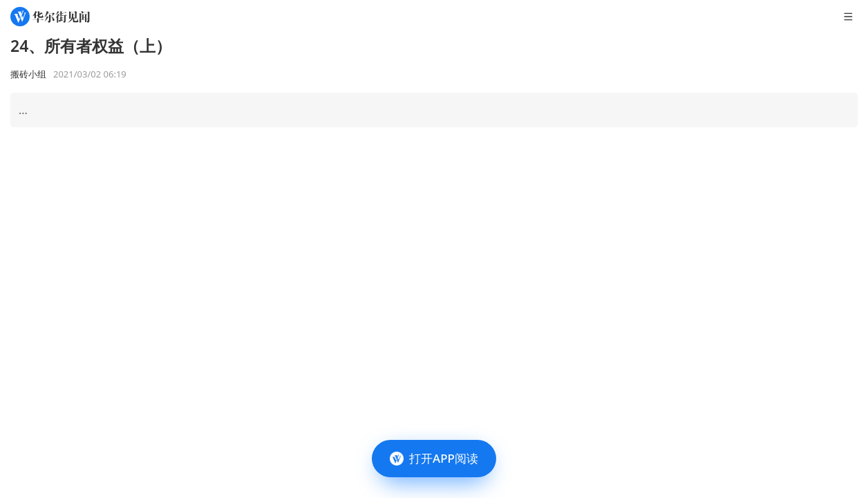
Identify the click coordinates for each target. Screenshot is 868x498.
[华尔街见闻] (50, 17)
